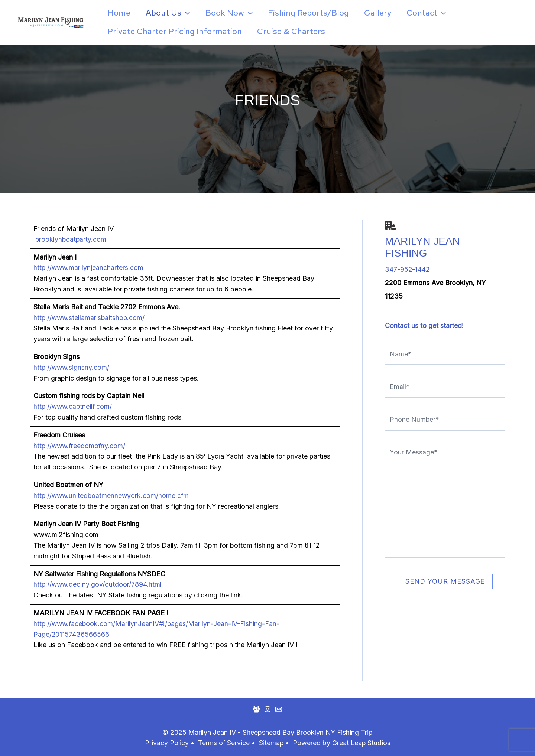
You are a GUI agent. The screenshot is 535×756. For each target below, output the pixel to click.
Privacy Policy (166, 743)
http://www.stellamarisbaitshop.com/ (90, 318)
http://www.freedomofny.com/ (80, 446)
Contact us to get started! (424, 325)
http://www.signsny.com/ (72, 367)
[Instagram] (267, 709)
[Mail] (279, 709)
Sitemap (272, 743)
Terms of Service (223, 743)
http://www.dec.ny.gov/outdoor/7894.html (98, 584)
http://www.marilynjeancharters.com (89, 268)
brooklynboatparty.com (70, 239)
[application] (187, 13)
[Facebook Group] (256, 709)
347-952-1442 (408, 269)
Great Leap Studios (362, 743)
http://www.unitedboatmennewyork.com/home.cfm (112, 496)
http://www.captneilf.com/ (74, 406)
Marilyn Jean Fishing (422, 247)
